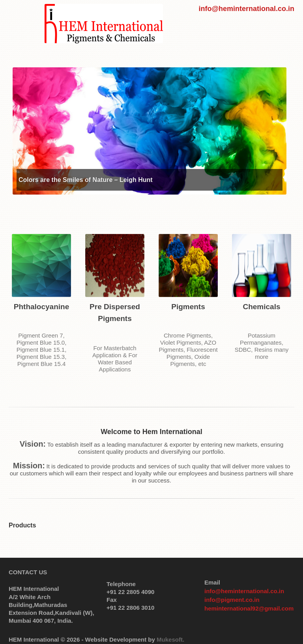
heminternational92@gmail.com (249, 608)
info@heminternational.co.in (246, 9)
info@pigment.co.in (232, 600)
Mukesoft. (170, 639)
